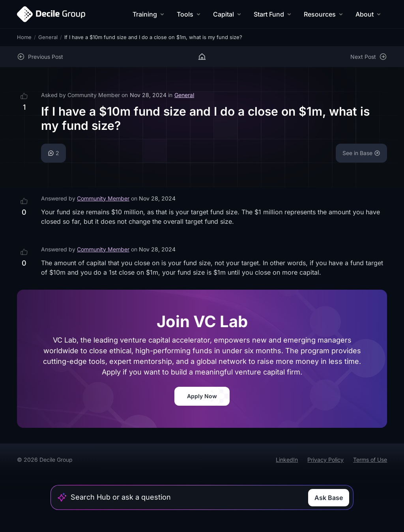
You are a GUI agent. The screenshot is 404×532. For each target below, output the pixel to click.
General (48, 37)
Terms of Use (370, 460)
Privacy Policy (325, 460)
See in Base (361, 153)
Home (24, 37)
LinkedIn (287, 460)
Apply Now (202, 396)
